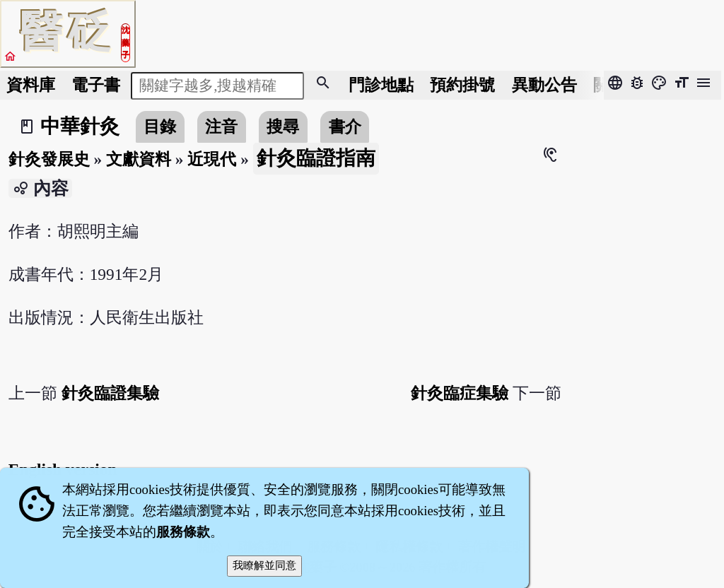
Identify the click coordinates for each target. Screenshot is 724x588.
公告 (544, 85)
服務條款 (183, 532)
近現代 (212, 159)
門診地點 (381, 85)
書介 (345, 127)
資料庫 (31, 85)
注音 (221, 127)
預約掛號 (462, 85)
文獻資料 (139, 159)
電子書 (96, 85)
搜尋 (283, 127)
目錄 (160, 127)
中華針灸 (80, 126)
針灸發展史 (49, 159)
